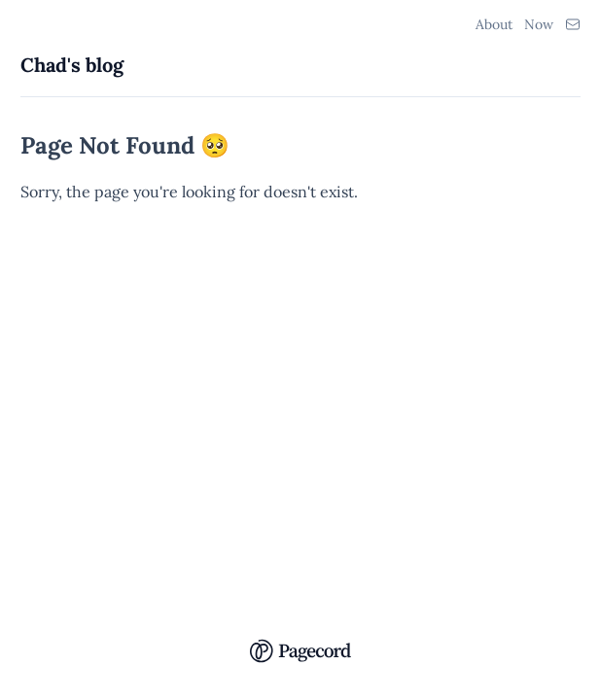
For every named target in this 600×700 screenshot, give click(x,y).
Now (539, 24)
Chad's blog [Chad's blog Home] (72, 65)
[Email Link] (573, 24)
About (494, 24)
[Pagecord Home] (300, 638)
